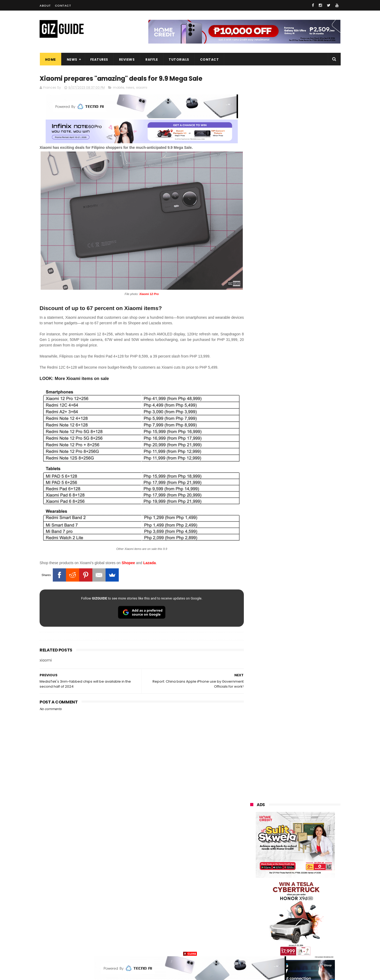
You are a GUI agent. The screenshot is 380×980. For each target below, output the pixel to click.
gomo (314, 927)
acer (251, 878)
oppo (251, 839)
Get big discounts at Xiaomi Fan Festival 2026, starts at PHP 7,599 (309, 508)
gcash (303, 878)
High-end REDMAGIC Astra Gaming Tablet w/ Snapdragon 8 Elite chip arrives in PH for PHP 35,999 (308, 558)
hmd (279, 937)
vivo (312, 839)
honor (283, 849)
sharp (308, 888)
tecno (310, 868)
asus (311, 849)
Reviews (127, 60)
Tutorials (179, 60)
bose (304, 946)
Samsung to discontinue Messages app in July (301, 656)
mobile (118, 87)
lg (307, 858)
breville (278, 946)
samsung (288, 829)
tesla (251, 946)
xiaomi (142, 87)
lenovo (253, 868)
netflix (252, 898)
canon (279, 898)
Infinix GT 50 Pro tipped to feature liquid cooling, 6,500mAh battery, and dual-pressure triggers (309, 610)
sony (282, 868)
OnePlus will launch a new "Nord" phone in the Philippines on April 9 (307, 635)
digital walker (258, 907)
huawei (253, 829)
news (130, 87)
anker (287, 927)
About (45, 6)
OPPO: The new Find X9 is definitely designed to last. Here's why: (289, 341)
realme (253, 849)
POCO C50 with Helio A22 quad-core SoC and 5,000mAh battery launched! (309, 532)
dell (302, 917)
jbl (279, 917)
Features (99, 60)
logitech (254, 917)
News (72, 60)
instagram (256, 927)
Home (50, 60)
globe (252, 858)
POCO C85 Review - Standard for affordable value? (306, 728)
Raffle (152, 60)
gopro (306, 937)
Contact (63, 6)
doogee (292, 907)
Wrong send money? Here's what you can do (304, 680)
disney (252, 937)
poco (251, 888)
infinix (281, 858)
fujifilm (280, 888)
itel (305, 898)
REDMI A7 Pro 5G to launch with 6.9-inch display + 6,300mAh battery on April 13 (308, 707)
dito (276, 878)
